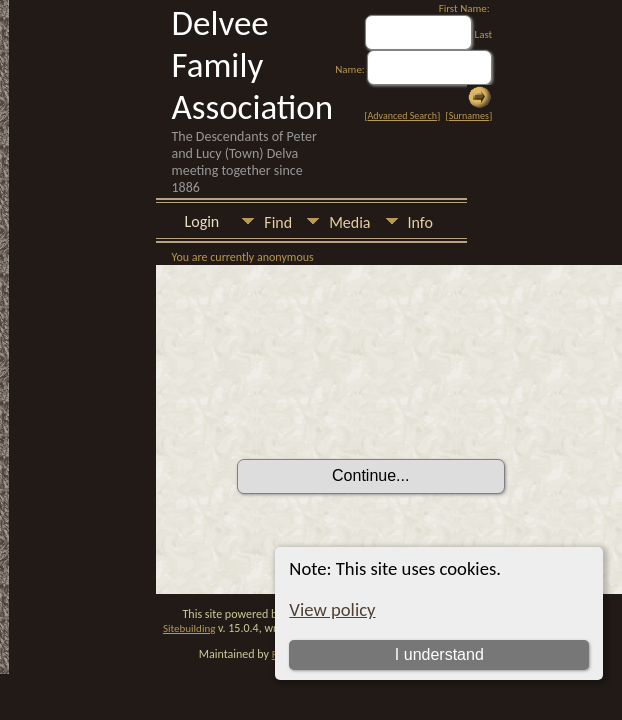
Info (420, 222)
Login (202, 221)
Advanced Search (402, 115)
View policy (332, 609)
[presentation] (389, 403)
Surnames (469, 115)
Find (278, 222)
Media (349, 222)
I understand (439, 654)
